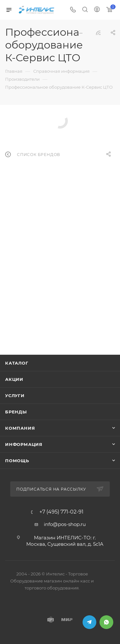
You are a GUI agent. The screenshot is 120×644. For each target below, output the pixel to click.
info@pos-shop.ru (65, 524)
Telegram (89, 622)
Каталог (17, 363)
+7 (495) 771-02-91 (61, 512)
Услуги (15, 396)
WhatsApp (106, 622)
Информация (24, 444)
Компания (20, 428)
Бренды (16, 412)
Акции (14, 379)
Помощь (17, 461)
